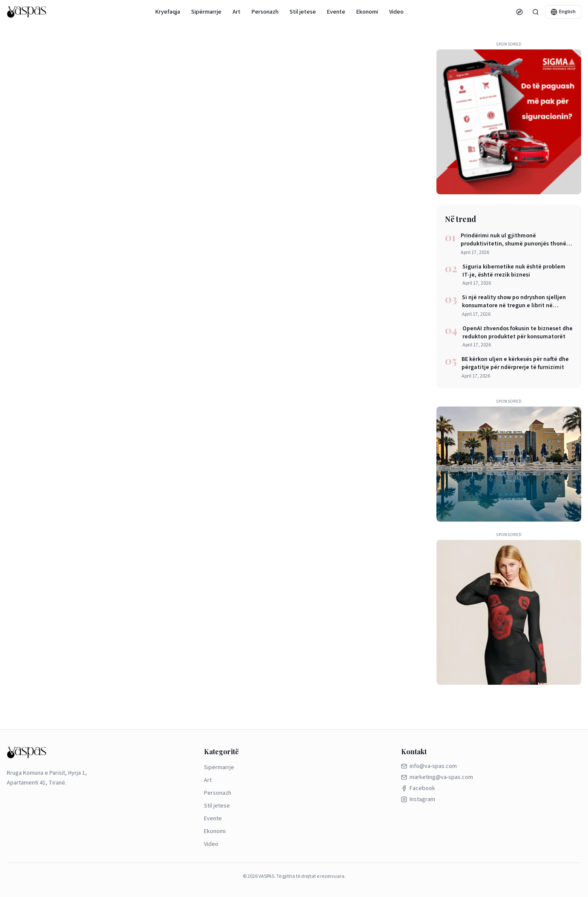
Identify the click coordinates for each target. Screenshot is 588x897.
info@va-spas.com (429, 766)
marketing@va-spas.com (437, 777)
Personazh (265, 12)
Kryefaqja (168, 12)
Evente (336, 12)
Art (237, 12)
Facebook (418, 788)
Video (396, 12)
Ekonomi (367, 12)
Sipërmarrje (206, 12)
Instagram (418, 799)
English (563, 12)
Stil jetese (303, 12)
